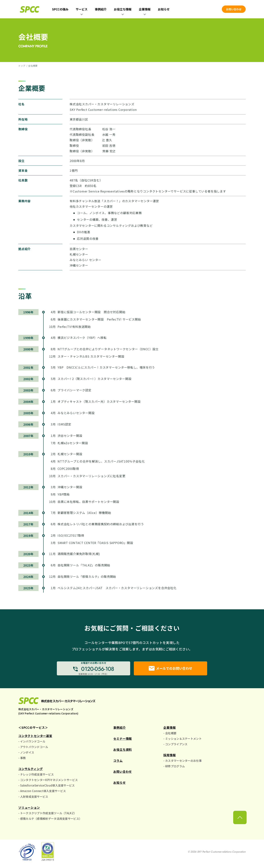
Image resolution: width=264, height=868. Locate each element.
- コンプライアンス (175, 746)
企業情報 (169, 729)
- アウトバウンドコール (33, 749)
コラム (118, 762)
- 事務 (22, 760)
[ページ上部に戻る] (240, 826)
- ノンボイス (26, 754)
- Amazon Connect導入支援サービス (42, 793)
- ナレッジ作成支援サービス (36, 776)
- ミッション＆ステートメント (183, 740)
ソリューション (29, 809)
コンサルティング (31, 771)
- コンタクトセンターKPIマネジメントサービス (48, 782)
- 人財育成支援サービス (33, 798)
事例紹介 (101, 9)
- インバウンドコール (32, 743)
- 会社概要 (170, 735)
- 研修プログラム (174, 768)
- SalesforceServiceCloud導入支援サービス (47, 787)
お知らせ (164, 9)
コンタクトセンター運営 (35, 737)
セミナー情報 (123, 740)
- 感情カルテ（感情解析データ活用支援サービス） (50, 820)
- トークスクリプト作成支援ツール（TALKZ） (47, 815)
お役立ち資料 (123, 751)
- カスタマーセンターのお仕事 (183, 762)
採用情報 (169, 757)
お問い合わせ (234, 9)
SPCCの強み (60, 9)
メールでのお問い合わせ (170, 669)
